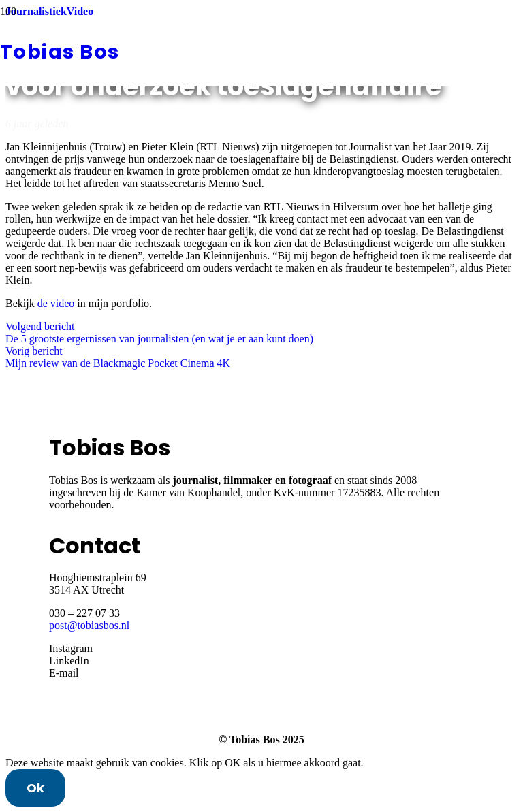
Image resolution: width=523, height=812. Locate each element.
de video (56, 303)
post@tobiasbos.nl (89, 625)
